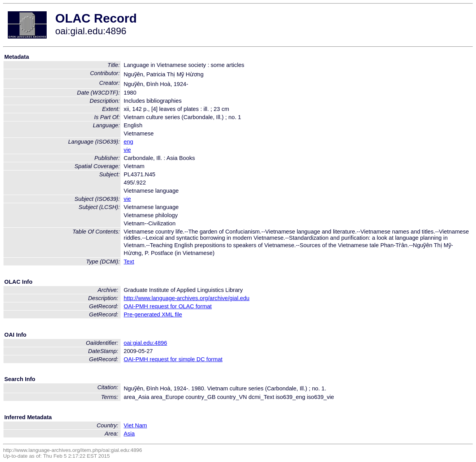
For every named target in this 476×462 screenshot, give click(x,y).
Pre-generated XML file (153, 314)
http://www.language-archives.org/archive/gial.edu (186, 298)
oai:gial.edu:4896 (145, 343)
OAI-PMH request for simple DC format (173, 359)
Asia (129, 434)
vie (127, 150)
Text (129, 262)
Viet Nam (135, 425)
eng (128, 142)
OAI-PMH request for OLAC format (168, 306)
